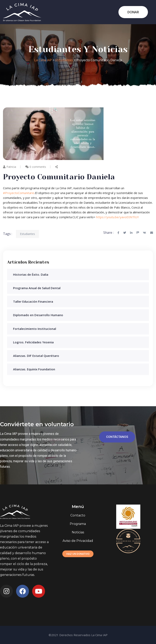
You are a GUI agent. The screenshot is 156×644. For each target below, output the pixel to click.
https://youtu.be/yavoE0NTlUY (118, 217)
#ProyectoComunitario (19, 193)
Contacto (78, 515)
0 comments (38, 167)
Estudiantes (27, 234)
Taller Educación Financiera (33, 301)
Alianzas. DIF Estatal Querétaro (36, 356)
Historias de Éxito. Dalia (31, 274)
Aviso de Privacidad (78, 541)
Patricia (10, 167)
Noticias (78, 532)
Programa (78, 524)
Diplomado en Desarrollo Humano (38, 315)
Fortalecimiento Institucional (35, 329)
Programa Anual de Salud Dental (37, 288)
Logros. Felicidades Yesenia (33, 342)
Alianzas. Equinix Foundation (34, 369)
